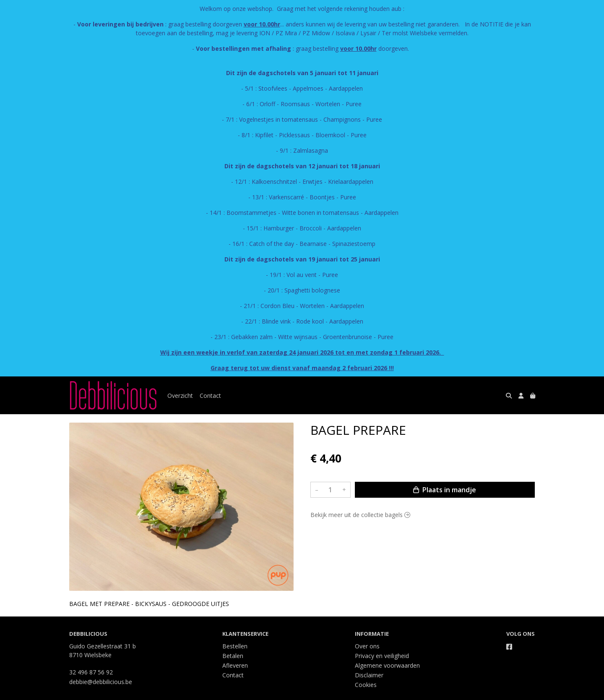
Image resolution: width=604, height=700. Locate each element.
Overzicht (180, 396)
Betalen (233, 656)
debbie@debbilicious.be (101, 682)
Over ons (367, 646)
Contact (210, 396)
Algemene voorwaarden (387, 665)
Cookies (366, 685)
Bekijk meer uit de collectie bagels (360, 515)
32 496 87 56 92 (91, 672)
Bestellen (235, 646)
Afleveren (235, 665)
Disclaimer (369, 675)
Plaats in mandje (445, 490)
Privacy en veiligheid (382, 656)
